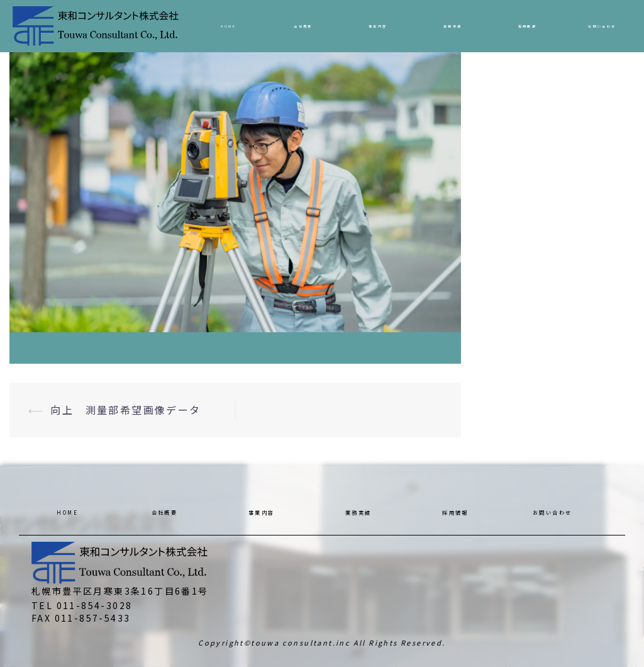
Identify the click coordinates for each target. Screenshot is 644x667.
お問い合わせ (602, 26)
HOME (228, 26)
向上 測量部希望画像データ (125, 410)
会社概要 (303, 26)
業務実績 (453, 26)
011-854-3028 (95, 605)
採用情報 (528, 26)
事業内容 (378, 26)
